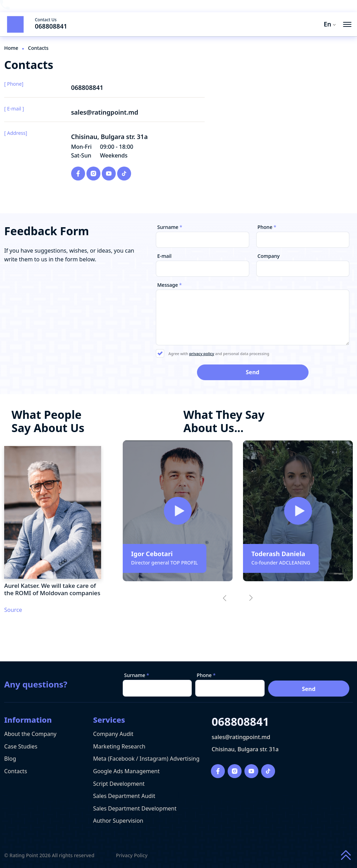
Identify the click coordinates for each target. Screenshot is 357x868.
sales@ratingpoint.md (105, 113)
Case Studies (21, 746)
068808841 (51, 26)
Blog (10, 759)
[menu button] (347, 24)
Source (13, 610)
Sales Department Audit (124, 796)
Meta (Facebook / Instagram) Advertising (146, 759)
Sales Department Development (135, 808)
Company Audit (113, 734)
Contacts (16, 771)
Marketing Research (119, 746)
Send (309, 689)
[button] (225, 598)
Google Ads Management (126, 771)
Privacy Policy (132, 856)
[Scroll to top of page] (346, 855)
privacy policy (202, 354)
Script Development (119, 784)
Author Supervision (118, 821)
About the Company (30, 734)
